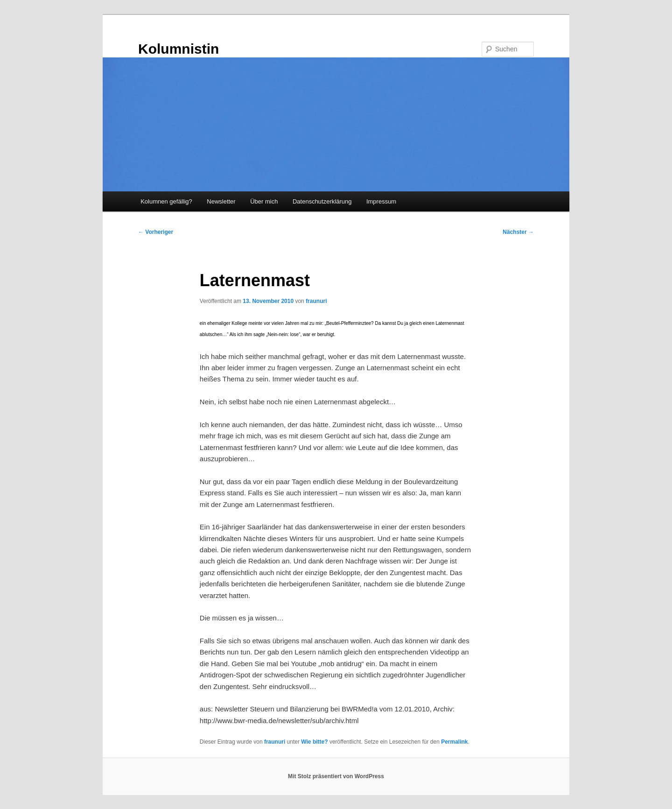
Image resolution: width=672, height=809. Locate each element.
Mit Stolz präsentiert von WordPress (336, 776)
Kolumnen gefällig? (166, 201)
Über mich (264, 201)
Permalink (454, 742)
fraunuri (316, 301)
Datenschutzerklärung (322, 201)
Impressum (381, 201)
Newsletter (221, 201)
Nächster (518, 232)
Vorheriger (156, 232)
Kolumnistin (178, 49)
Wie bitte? (314, 742)
